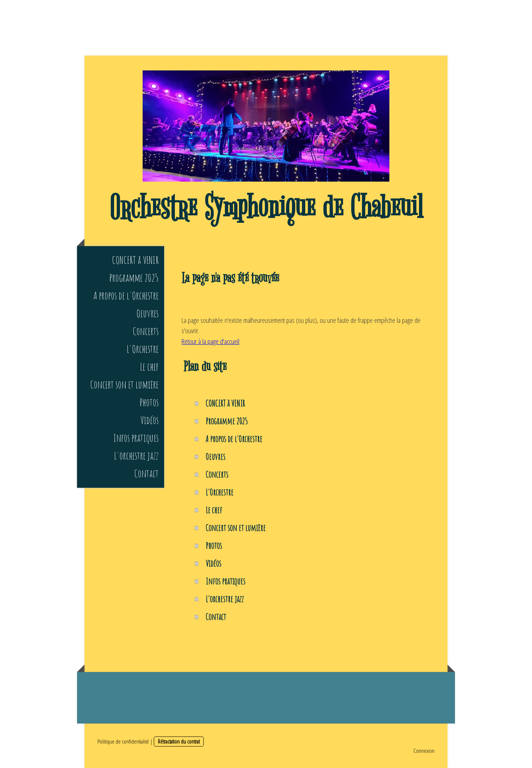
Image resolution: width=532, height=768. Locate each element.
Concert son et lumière (124, 385)
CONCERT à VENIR (135, 260)
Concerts (146, 331)
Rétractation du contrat (179, 741)
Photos (149, 402)
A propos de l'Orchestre (126, 296)
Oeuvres (147, 313)
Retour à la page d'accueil (210, 341)
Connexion (424, 751)
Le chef (149, 367)
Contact (146, 474)
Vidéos (149, 420)
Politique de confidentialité (123, 741)
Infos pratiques (136, 438)
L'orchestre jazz (136, 456)
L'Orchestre (143, 349)
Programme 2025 (134, 278)
